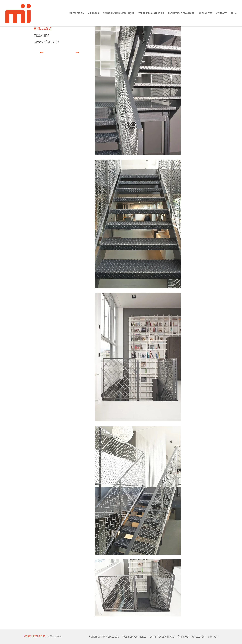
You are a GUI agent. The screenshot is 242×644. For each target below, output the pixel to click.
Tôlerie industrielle (151, 13)
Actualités (205, 13)
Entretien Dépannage (181, 13)
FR (232, 13)
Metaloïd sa (77, 13)
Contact (222, 13)
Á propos (93, 13)
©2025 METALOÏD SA (35, 636)
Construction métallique (119, 13)
